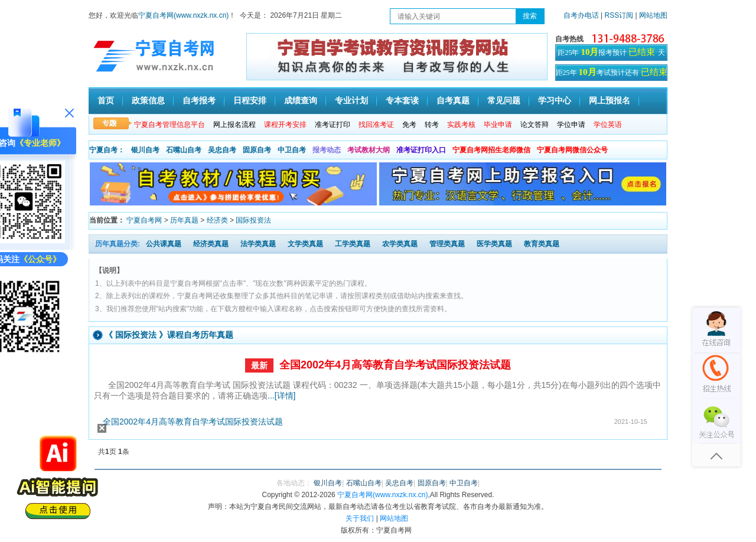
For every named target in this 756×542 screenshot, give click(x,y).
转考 (432, 125)
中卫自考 (292, 150)
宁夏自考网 (144, 220)
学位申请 (571, 125)
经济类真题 (211, 244)
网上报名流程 (234, 125)
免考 (409, 125)
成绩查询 (301, 101)
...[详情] (281, 396)
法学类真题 (258, 244)
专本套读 (402, 101)
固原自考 (257, 150)
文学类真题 (305, 244)
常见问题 (504, 101)
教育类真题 (542, 244)
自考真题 (453, 101)
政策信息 (148, 101)
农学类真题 (400, 244)
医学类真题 (494, 244)
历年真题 (184, 220)
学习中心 (555, 101)
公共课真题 (164, 244)
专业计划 (351, 101)
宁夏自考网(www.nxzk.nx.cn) (183, 15)
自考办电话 (581, 15)
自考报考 (199, 101)
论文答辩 (535, 125)
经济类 (217, 220)
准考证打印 (333, 125)
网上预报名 (610, 101)
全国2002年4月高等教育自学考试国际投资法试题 (395, 365)
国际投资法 (253, 220)
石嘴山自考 (184, 150)
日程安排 (250, 101)
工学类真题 (353, 244)
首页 (106, 101)
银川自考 (145, 150)
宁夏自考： (107, 150)
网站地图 (653, 15)
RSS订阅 (620, 15)
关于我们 (360, 518)
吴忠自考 (222, 150)
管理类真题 (447, 244)
